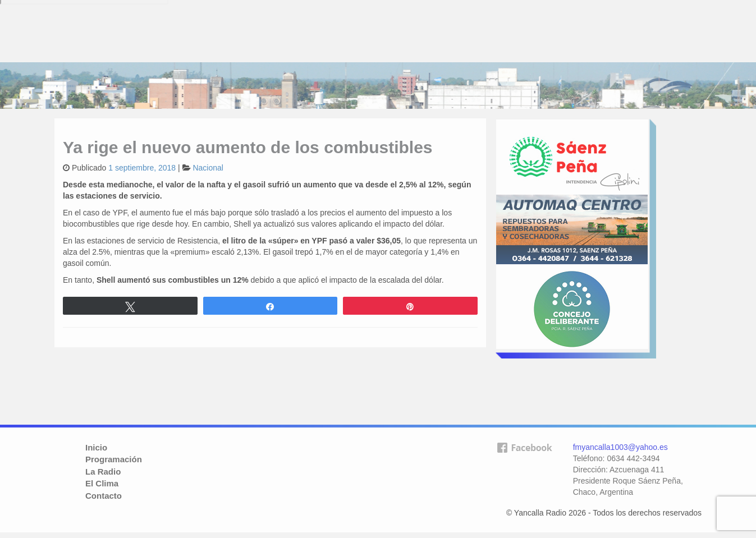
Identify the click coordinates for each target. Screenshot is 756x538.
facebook (524, 466)
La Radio (103, 472)
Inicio (96, 447)
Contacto (104, 496)
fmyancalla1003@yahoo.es (620, 447)
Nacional (208, 168)
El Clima (102, 483)
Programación (114, 459)
